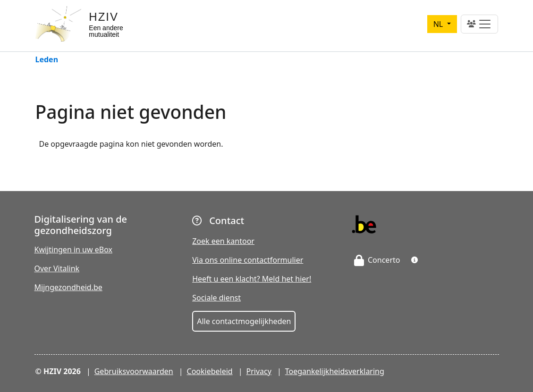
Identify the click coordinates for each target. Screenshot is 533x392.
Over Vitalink (57, 268)
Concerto (377, 260)
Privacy (259, 371)
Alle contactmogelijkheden (244, 321)
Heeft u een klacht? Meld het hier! (252, 279)
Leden (47, 60)
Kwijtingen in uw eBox (74, 250)
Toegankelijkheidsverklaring (335, 371)
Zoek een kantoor (223, 241)
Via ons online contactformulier (248, 260)
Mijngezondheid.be (68, 287)
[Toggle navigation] (479, 24)
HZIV (104, 17)
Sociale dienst (216, 298)
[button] (415, 260)
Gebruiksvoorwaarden (134, 371)
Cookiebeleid (210, 371)
